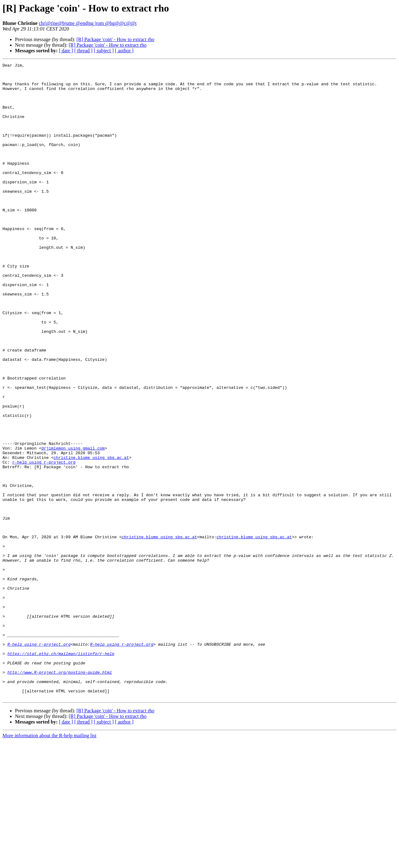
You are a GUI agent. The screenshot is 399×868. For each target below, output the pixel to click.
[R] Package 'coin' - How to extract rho (115, 39)
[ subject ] (104, 51)
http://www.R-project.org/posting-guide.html (60, 795)
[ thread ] (83, 51)
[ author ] (124, 51)
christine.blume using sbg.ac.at (91, 537)
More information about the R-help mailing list (49, 863)
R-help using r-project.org (39, 761)
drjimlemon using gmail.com (73, 526)
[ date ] (66, 51)
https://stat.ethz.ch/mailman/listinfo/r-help (61, 772)
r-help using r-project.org (44, 542)
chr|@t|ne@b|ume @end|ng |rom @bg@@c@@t (88, 23)
